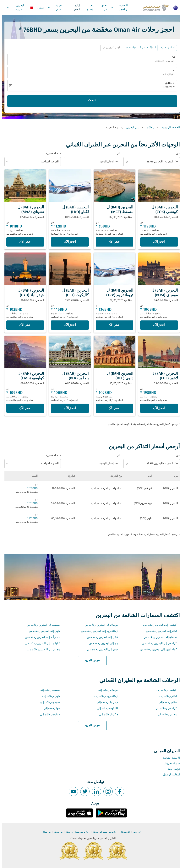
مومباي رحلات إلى (106, 690)
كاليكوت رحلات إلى (106, 709)
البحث (90, 101)
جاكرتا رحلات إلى (107, 715)
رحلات (148, 128)
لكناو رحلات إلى (166, 696)
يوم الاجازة (88, 8)
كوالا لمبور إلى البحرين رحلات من (156, 650)
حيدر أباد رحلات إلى (105, 702)
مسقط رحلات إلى (48, 690)
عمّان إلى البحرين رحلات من (101, 637)
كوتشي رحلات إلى (164, 690)
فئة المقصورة (51, 153)
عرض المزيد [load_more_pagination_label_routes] (90, 661)
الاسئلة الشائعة (169, 758)
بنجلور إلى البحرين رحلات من (41, 650)
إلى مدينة (123, 832)
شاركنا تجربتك (170, 764)
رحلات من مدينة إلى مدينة (103, 832)
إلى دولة (135, 832)
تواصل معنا (172, 769)
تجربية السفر (52, 8)
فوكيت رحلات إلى (48, 715)
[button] (138, 48)
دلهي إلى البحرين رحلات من (42, 631)
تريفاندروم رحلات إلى (104, 696)
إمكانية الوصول (169, 775)
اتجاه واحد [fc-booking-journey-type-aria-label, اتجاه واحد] (168, 48)
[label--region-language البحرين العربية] (18, 8)
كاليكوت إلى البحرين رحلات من (40, 643)
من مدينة (56, 832)
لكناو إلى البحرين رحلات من (159, 631)
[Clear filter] (125, 162)
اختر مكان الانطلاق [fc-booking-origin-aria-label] (163, 61)
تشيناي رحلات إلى (48, 702)
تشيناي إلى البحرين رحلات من (158, 637)
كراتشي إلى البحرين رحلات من (157, 643)
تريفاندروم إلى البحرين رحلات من (98, 631)
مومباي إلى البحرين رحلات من (99, 625)
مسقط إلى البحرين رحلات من (41, 625)
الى (171, 70)
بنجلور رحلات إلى (165, 715)
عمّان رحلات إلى (166, 702)
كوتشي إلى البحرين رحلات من (158, 625)
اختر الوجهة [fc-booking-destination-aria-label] (167, 74)
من (171, 57)
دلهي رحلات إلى (49, 696)
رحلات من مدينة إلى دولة (76, 832)
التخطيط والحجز (116, 8)
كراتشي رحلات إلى (164, 709)
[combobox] (152, 162)
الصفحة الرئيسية (169, 128)
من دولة (45, 832)
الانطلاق (168, 84)
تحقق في (102, 8)
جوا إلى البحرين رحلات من (101, 643)
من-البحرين (130, 128)
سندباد (39, 8)
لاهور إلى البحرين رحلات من (101, 650)
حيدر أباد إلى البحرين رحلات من (40, 637)
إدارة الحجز (75, 8)
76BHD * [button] (28, 30)
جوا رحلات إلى (50, 709)
